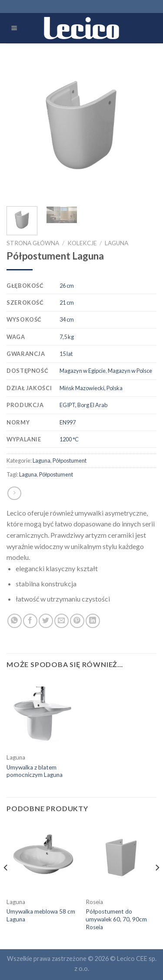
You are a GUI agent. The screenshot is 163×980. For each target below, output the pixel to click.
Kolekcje (82, 243)
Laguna (116, 243)
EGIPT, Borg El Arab (83, 405)
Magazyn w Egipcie (83, 371)
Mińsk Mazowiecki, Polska (91, 388)
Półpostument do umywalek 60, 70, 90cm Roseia (116, 919)
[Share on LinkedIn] (93, 621)
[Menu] (14, 28)
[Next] (157, 885)
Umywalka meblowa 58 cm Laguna (41, 915)
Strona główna (33, 243)
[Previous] (6, 885)
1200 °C (69, 439)
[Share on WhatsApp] (15, 621)
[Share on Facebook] (30, 621)
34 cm (67, 319)
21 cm (67, 303)
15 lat (66, 354)
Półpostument (70, 460)
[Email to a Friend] (62, 621)
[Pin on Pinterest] (77, 621)
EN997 (68, 422)
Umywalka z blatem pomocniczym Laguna (35, 771)
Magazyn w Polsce (130, 371)
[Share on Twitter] (46, 621)
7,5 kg (67, 337)
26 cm (67, 286)
